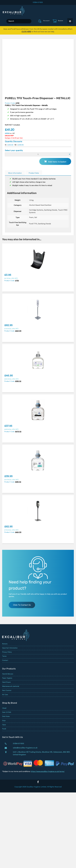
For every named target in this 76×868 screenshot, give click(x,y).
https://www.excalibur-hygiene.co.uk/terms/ (48, 772)
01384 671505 (38, 2)
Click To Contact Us (22, 605)
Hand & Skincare (8, 674)
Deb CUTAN (7, 712)
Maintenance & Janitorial (11, 686)
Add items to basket (57, 162)
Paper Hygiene (7, 678)
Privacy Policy (7, 652)
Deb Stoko (6, 716)
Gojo (4, 721)
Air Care (5, 695)
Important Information (10, 648)
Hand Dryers (6, 682)
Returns (5, 644)
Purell (4, 729)
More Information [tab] (15, 173)
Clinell (4, 708)
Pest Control (7, 690)
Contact (5, 660)
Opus (4, 725)
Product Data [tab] (34, 173)
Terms (4, 656)
